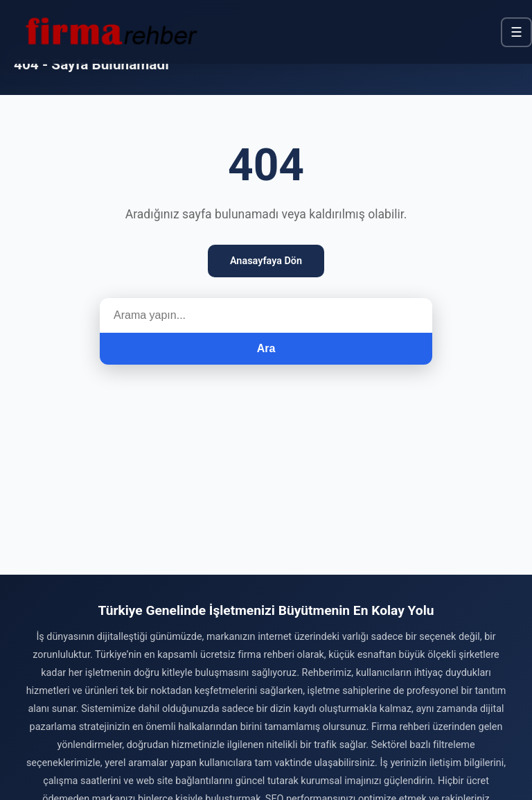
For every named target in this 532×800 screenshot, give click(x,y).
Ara (266, 348)
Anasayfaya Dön (266, 261)
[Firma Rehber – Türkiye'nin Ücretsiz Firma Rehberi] (110, 32)
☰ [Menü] (516, 32)
